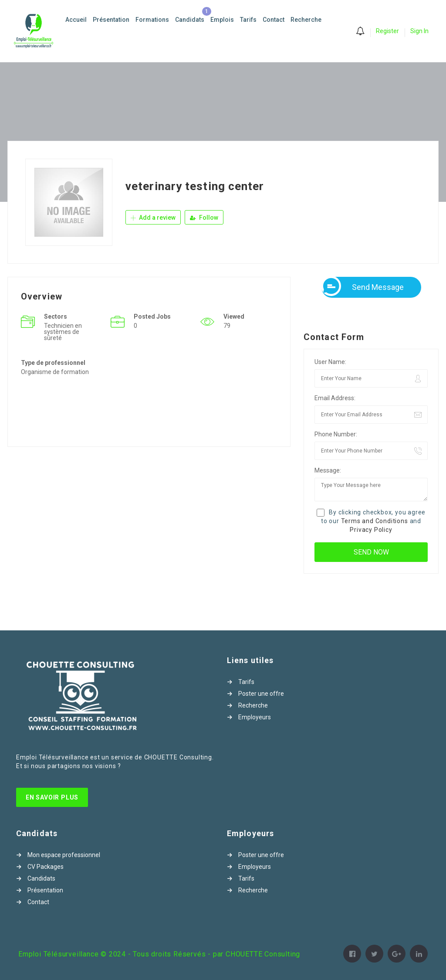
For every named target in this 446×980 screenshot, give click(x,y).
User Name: (330, 362)
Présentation (111, 20)
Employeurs (255, 717)
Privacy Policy (371, 530)
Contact (274, 20)
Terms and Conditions (375, 521)
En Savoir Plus (52, 797)
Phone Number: (336, 434)
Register (387, 31)
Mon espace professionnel (64, 855)
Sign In (419, 31)
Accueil (76, 20)
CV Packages (46, 867)
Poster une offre (261, 694)
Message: (328, 470)
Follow (204, 218)
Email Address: (335, 398)
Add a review (153, 218)
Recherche (306, 20)
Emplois (222, 20)
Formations (152, 20)
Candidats (190, 20)
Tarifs (248, 20)
